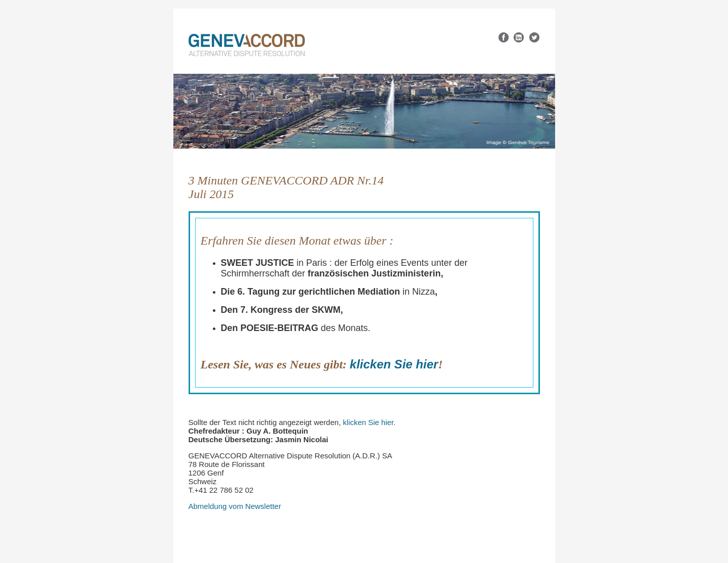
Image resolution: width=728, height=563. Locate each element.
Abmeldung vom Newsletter (235, 506)
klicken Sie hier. (369, 422)
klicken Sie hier (394, 364)
